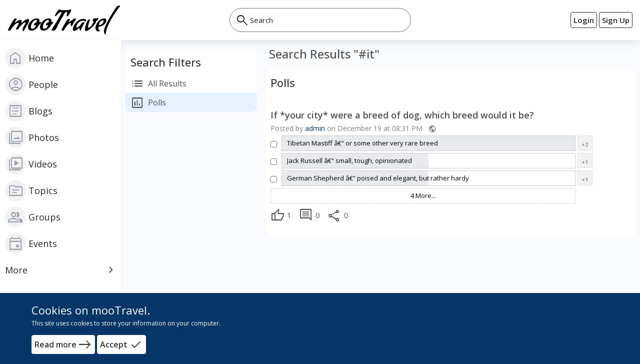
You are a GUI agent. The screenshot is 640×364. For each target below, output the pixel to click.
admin (315, 128)
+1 (585, 162)
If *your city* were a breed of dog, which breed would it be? (402, 115)
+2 (585, 144)
